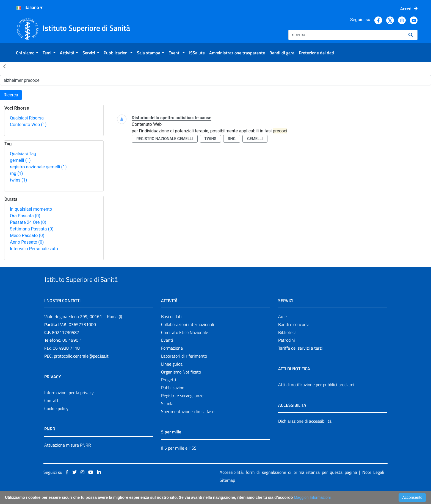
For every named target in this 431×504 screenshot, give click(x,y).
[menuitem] (27, 53)
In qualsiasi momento (31, 209)
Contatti (52, 413)
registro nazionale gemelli (38, 167)
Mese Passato (27, 236)
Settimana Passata (32, 229)
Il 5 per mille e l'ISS (179, 461)
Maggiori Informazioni (312, 497)
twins (18, 180)
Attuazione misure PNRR (68, 458)
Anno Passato (27, 242)
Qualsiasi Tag (23, 154)
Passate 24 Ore (28, 222)
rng (16, 173)
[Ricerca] (346, 35)
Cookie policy (56, 421)
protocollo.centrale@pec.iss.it (81, 369)
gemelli (20, 160)
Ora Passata (25, 216)
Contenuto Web (28, 125)
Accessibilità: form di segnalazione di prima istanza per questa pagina (288, 485)
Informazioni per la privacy (69, 405)
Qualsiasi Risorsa (27, 118)
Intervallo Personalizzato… (35, 249)
